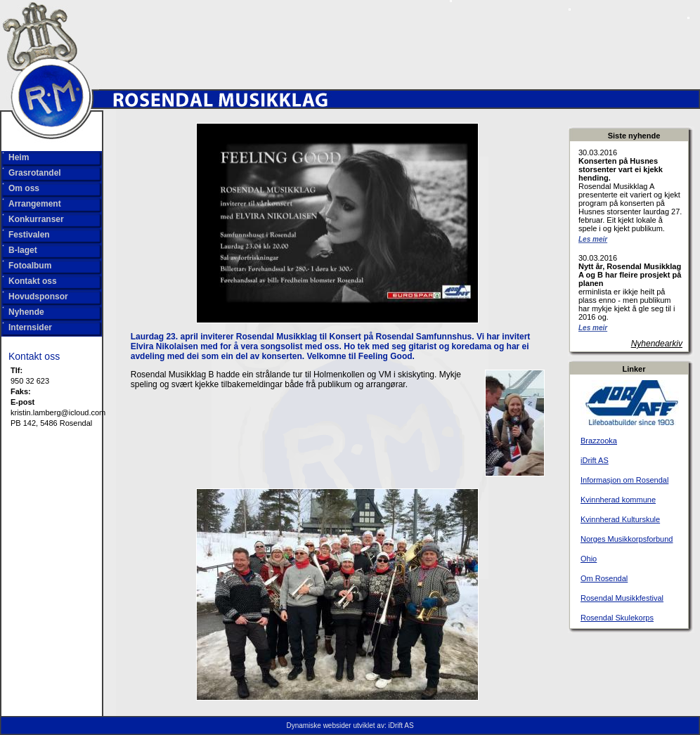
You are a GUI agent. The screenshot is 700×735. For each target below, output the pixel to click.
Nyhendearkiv (657, 344)
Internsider (30, 327)
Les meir (593, 239)
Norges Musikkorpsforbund (627, 539)
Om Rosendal (604, 578)
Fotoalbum (30, 266)
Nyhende (26, 312)
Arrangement (35, 204)
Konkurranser (36, 219)
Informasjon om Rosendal (624, 480)
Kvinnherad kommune (618, 500)
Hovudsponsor (38, 297)
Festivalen (29, 235)
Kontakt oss (33, 281)
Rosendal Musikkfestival (622, 598)
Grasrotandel (35, 173)
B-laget (23, 250)
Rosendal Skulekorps (617, 618)
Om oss (24, 188)
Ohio (589, 559)
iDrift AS (595, 460)
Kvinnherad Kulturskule (620, 519)
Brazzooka (599, 441)
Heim (19, 157)
